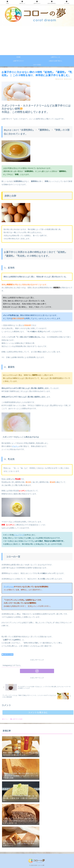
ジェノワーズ (19, 535)
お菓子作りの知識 (7, 654)
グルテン (15, 446)
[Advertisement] (37, 41)
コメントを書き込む (38, 712)
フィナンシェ (9, 587)
